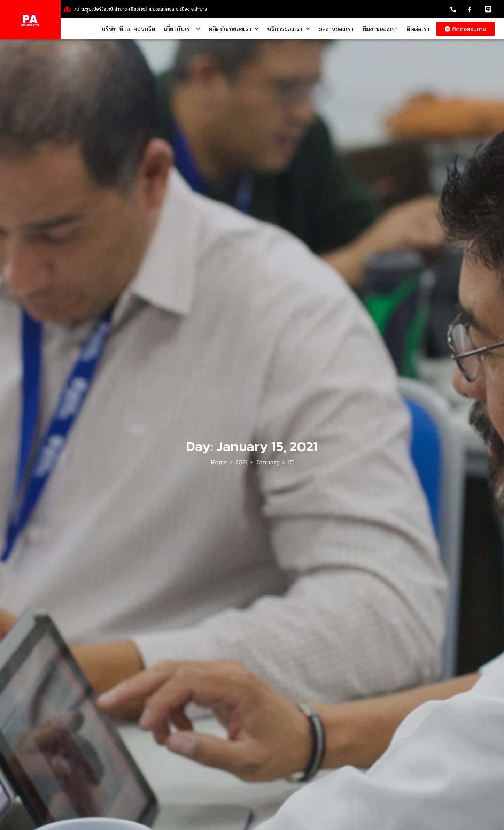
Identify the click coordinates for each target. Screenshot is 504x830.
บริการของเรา (288, 29)
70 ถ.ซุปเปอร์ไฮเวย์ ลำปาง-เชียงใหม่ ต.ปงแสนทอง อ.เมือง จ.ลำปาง (140, 9)
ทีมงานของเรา (380, 29)
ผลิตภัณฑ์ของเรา (234, 29)
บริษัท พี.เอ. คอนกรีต (128, 29)
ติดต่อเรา (418, 29)
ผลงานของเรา (336, 29)
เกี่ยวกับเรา (182, 29)
